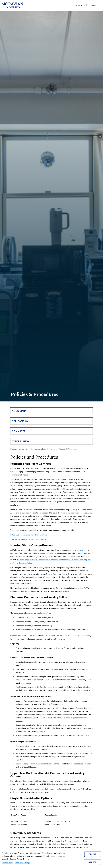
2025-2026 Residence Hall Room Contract (29, 539)
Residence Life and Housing (43, 449)
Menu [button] (97, 5)
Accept (92, 862)
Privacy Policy (7, 863)
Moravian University (19, 449)
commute (14, 553)
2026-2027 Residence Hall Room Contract (29, 535)
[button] (81, 5)
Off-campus (51, 553)
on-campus (82, 550)
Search (79, 5)
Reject (93, 854)
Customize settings (22, 863)
